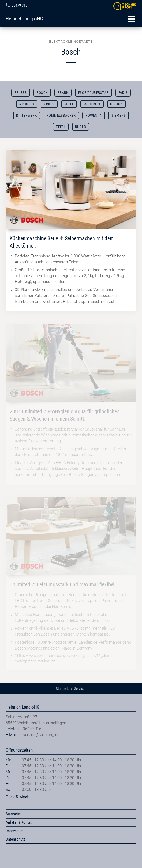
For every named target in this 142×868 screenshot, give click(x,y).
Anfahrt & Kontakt (19, 822)
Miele (69, 104)
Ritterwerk (26, 115)
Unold (81, 127)
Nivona (116, 104)
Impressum (15, 831)
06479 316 (19, 5)
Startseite (13, 814)
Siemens (119, 115)
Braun (63, 93)
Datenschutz (15, 839)
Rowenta (94, 115)
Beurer (21, 93)
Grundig (27, 104)
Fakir (123, 93)
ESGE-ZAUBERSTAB (93, 93)
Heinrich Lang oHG (24, 19)
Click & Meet (17, 797)
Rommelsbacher (61, 115)
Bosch (42, 93)
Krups (49, 104)
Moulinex (92, 104)
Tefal (61, 127)
